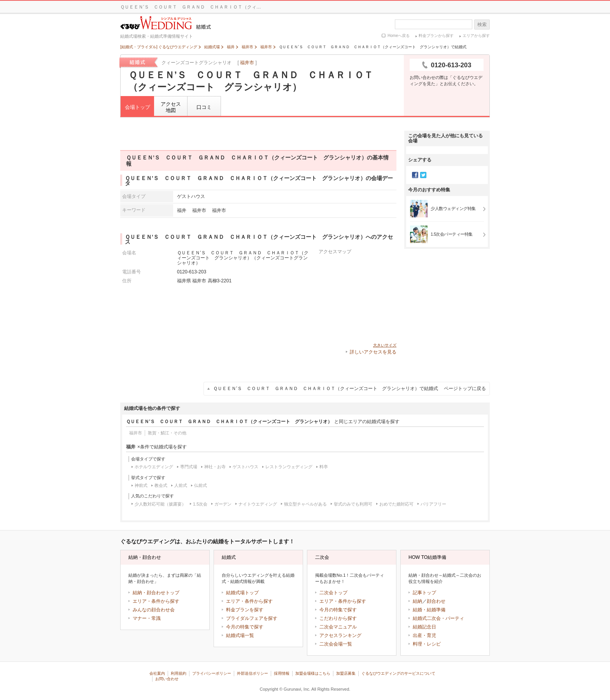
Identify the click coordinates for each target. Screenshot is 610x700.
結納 (417, 601)
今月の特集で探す (245, 627)
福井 (182, 210)
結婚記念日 (424, 627)
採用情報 (282, 673)
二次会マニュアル (338, 627)
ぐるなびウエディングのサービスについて (398, 673)
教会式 (161, 485)
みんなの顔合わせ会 (154, 610)
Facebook (415, 175)
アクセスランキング (340, 635)
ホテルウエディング (154, 467)
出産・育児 (424, 635)
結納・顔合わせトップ (156, 593)
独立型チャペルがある (305, 504)
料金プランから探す (436, 36)
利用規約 (179, 673)
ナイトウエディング (258, 504)
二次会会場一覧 (336, 644)
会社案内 (157, 673)
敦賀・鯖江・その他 (167, 433)
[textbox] (434, 24)
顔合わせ (436, 601)
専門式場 (189, 467)
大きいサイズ (385, 345)
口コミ (204, 107)
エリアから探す (476, 36)
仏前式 (201, 485)
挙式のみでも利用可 (353, 504)
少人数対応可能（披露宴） (160, 504)
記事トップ (424, 593)
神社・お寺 (215, 467)
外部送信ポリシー (252, 673)
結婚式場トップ (242, 593)
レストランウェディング (289, 467)
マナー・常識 (147, 618)
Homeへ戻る (399, 36)
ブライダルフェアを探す (252, 618)
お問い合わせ (167, 679)
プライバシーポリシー (212, 673)
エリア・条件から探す (156, 601)
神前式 (141, 485)
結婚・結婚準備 (429, 610)
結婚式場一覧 (240, 635)
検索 (482, 24)
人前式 (181, 485)
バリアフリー (433, 504)
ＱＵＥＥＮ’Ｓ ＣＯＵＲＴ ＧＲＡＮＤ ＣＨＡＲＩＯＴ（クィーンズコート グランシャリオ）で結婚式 (350, 388)
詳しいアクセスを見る (373, 352)
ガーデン (223, 504)
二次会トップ (333, 593)
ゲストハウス (245, 467)
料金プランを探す (245, 610)
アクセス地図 (171, 107)
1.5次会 (200, 504)
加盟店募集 (346, 673)
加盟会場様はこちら (313, 673)
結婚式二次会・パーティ (438, 618)
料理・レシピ (427, 644)
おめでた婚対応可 (396, 504)
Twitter (423, 175)
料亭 (324, 467)
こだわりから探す (338, 618)
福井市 (247, 63)
